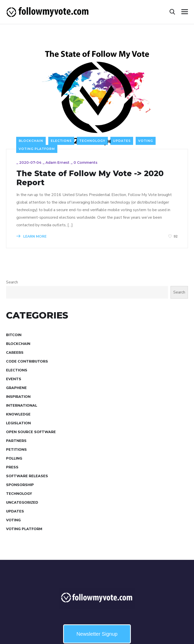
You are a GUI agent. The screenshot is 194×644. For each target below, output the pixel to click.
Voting (146, 141)
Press (12, 467)
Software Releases (27, 476)
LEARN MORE (31, 236)
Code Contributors (27, 361)
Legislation (18, 423)
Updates (122, 141)
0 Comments (86, 163)
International (22, 406)
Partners (16, 441)
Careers (15, 353)
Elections (61, 141)
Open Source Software (31, 432)
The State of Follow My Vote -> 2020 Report (90, 178)
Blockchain (31, 141)
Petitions (16, 450)
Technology (92, 141)
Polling (14, 458)
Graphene (16, 388)
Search (12, 282)
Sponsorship (20, 485)
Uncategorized (22, 503)
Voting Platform (37, 149)
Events (14, 379)
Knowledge (18, 414)
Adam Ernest (57, 163)
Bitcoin (14, 335)
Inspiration (18, 397)
